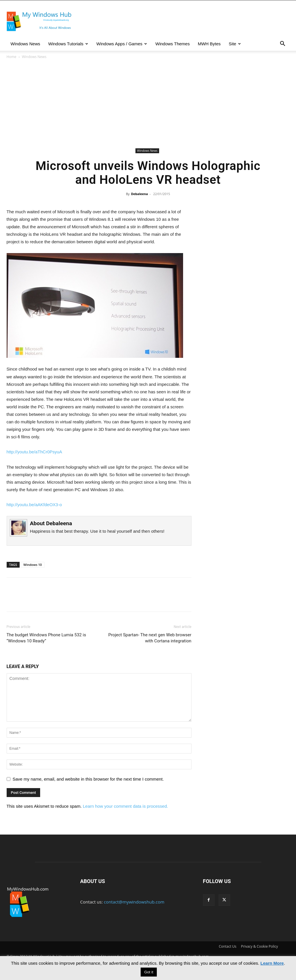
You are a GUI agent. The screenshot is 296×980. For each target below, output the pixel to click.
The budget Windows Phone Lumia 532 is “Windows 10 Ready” (46, 638)
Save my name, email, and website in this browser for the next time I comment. (88, 779)
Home (12, 57)
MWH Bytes (209, 44)
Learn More (272, 963)
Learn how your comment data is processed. (125, 806)
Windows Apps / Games (122, 44)
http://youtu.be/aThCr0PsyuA (35, 452)
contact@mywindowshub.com (134, 902)
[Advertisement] (148, 103)
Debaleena (139, 194)
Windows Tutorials (68, 44)
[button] (283, 44)
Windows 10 (33, 565)
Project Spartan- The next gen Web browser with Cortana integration (150, 638)
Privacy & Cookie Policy (260, 946)
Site (235, 44)
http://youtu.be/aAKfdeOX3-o (34, 505)
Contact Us (228, 946)
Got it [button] (149, 972)
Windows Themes (173, 44)
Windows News (26, 44)
